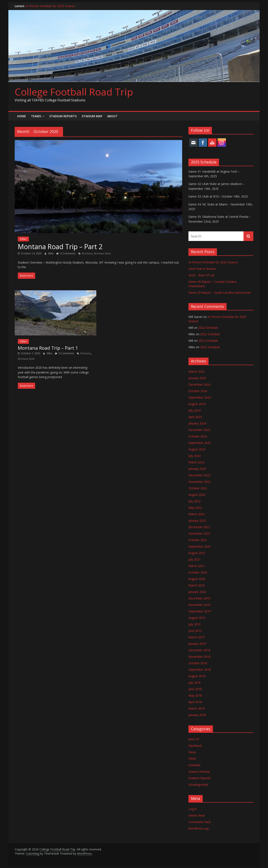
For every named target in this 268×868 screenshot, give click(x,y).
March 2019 (196, 637)
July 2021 (195, 559)
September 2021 (200, 546)
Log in (193, 809)
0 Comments (66, 253)
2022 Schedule (208, 328)
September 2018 (200, 670)
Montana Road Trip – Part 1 (48, 348)
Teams (36, 116)
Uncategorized (198, 785)
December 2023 (199, 430)
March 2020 (196, 585)
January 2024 (197, 423)
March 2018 (196, 708)
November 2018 (199, 657)
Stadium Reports (63, 116)
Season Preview (199, 772)
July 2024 (195, 410)
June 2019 (195, 631)
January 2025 (197, 378)
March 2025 (196, 372)
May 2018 (195, 695)
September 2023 (200, 443)
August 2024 (197, 404)
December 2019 (199, 598)
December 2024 (199, 384)
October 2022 (198, 488)
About (112, 116)
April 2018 (195, 702)
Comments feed (199, 822)
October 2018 (198, 663)
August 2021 (197, 553)
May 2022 (195, 508)
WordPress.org (198, 828)
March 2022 (196, 514)
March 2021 (196, 566)
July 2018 (195, 683)
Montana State (102, 253)
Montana (87, 253)
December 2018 (199, 650)
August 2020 (197, 579)
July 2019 (195, 624)
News (192, 752)
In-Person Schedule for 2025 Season (50, 6)
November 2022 (199, 482)
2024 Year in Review (202, 269)
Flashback (195, 746)
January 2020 (197, 592)
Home (22, 116)
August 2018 (197, 676)
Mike (51, 253)
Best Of (194, 739)
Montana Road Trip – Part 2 (60, 247)
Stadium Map (92, 116)
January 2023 (197, 469)
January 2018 (197, 715)
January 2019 (197, 644)
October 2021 (198, 540)
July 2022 (195, 501)
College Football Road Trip (74, 92)
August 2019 (197, 618)
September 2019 (200, 611)
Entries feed (196, 815)
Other (23, 239)
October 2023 (198, 436)
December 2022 (199, 475)
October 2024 (198, 391)
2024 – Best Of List (202, 275)
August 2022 (197, 495)
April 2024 (195, 417)
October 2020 (198, 572)
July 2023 (195, 456)
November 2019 (199, 605)
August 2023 (197, 449)
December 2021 (199, 527)
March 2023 (196, 462)
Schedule (195, 765)
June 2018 (195, 689)
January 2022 (197, 521)
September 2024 (200, 397)
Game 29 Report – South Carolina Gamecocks (220, 293)
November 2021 (199, 533)
